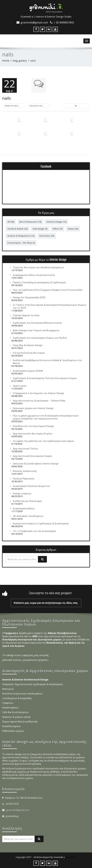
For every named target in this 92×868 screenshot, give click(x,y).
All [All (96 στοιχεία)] (11, 222)
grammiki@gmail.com (18, 810)
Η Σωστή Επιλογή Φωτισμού (29, 353)
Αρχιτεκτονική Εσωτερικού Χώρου (32, 456)
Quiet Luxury (20, 386)
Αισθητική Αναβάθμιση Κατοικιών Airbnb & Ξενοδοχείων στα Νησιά (47, 362)
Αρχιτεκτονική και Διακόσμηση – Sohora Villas (39, 401)
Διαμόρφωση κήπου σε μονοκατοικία (34, 275)
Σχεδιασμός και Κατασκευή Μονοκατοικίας (37, 323)
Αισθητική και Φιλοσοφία (27, 501)
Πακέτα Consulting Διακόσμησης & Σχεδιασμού (39, 282)
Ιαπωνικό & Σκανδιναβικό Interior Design (36, 464)
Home (6, 61)
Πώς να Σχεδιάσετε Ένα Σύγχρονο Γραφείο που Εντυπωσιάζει (48, 290)
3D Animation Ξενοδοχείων (28, 516)
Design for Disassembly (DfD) (29, 297)
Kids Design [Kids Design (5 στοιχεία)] (40, 229)
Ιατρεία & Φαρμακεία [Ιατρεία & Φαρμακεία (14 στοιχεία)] (21, 236)
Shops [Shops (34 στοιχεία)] (73, 229)
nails (6, 98)
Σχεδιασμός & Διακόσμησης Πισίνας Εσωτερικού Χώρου (45, 378)
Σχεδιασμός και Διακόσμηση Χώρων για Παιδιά (40, 338)
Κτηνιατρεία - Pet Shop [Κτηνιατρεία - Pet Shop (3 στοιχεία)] (21, 243)
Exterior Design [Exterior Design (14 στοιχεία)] (56, 222)
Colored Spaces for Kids (26, 315)
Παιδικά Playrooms (24, 479)
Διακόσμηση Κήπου (24, 508)
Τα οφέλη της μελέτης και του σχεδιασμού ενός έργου (43, 441)
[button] (14, 106)
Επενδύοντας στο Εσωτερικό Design (33, 426)
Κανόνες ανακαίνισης (25, 471)
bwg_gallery (20, 61)
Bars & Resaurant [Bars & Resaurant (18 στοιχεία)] (30, 222)
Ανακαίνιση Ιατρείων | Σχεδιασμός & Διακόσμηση (41, 523)
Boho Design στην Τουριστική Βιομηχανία (36, 330)
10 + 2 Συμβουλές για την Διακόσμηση (34, 531)
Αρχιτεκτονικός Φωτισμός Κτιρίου (32, 434)
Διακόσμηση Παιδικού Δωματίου (31, 486)
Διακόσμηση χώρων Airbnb (28, 371)
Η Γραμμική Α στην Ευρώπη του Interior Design (38, 393)
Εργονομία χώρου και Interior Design (33, 408)
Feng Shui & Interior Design (28, 345)
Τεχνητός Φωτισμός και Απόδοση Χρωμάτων (38, 267)
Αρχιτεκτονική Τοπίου (25, 449)
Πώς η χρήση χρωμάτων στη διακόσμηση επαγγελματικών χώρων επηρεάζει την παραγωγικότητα (46, 417)
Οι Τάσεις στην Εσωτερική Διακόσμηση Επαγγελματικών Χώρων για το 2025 (50, 306)
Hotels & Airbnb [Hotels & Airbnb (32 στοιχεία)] (18, 229)
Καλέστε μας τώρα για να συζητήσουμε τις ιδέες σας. (46, 603)
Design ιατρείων (22, 493)
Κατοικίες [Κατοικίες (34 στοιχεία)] (47, 236)
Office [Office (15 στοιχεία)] (58, 229)
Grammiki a (71, 857)
